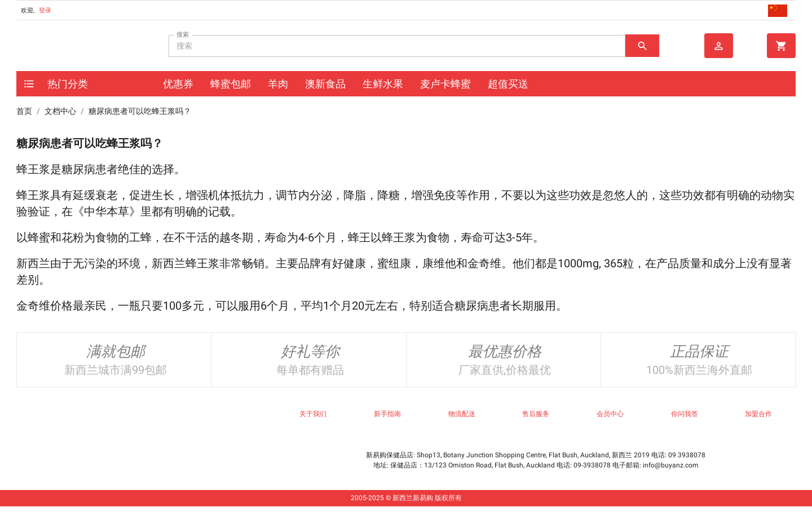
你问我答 (685, 414)
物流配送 (462, 414)
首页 (24, 111)
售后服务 (536, 414)
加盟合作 (758, 414)
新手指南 (387, 414)
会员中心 (610, 414)
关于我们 (313, 414)
